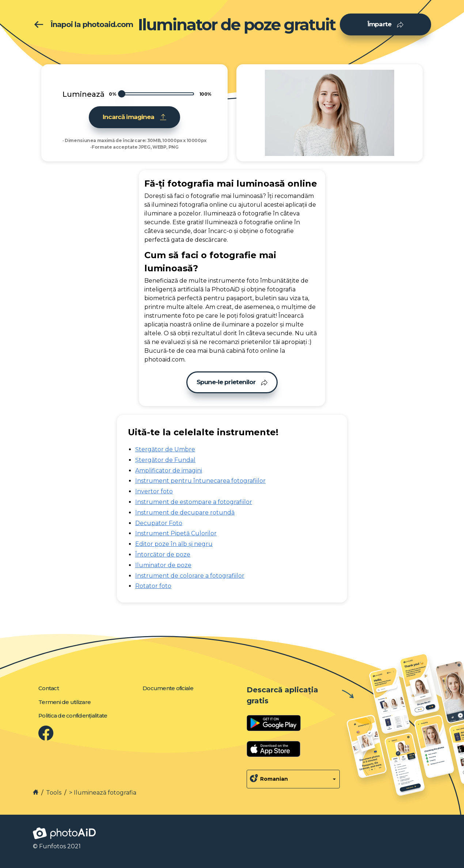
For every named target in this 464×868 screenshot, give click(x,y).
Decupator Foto (159, 523)
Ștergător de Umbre (165, 449)
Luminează (83, 94)
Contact (49, 688)
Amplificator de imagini (169, 471)
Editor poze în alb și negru (174, 544)
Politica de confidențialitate (73, 716)
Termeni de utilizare (64, 702)
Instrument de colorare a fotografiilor (190, 576)
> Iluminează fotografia (103, 793)
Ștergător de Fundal (165, 460)
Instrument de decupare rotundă (185, 513)
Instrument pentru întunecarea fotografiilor (200, 481)
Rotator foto (153, 586)
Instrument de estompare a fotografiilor (194, 502)
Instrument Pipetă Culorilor (176, 533)
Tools (54, 793)
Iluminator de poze (163, 565)
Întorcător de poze (163, 555)
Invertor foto (154, 491)
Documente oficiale (168, 688)
